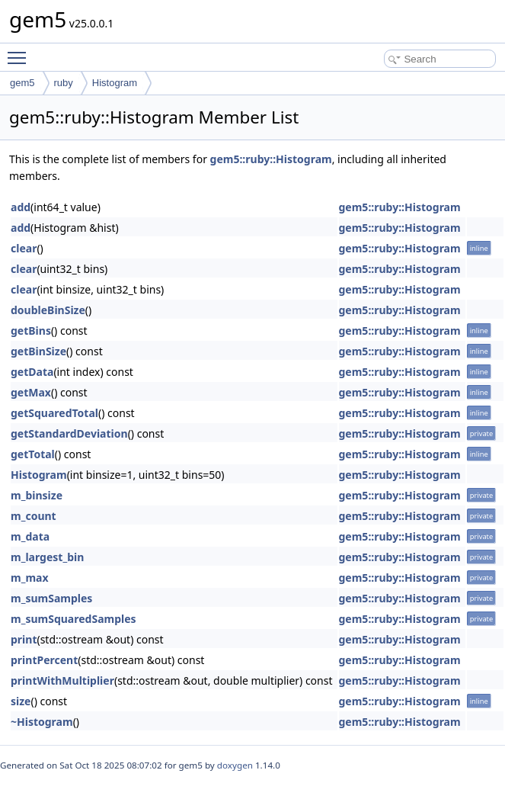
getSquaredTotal (54, 413)
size (21, 701)
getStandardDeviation (69, 433)
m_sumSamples (51, 598)
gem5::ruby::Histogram (271, 159)
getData (32, 372)
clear (24, 248)
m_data (30, 536)
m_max (30, 578)
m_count (34, 516)
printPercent (44, 660)
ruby (64, 83)
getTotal (33, 454)
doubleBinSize (48, 310)
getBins (31, 331)
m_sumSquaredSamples (74, 619)
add (21, 207)
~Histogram (42, 722)
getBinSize (38, 351)
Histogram (115, 83)
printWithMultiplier (62, 680)
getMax (31, 392)
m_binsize (37, 495)
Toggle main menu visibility (21, 51)
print (24, 639)
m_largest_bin (47, 557)
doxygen (235, 765)
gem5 (22, 83)
